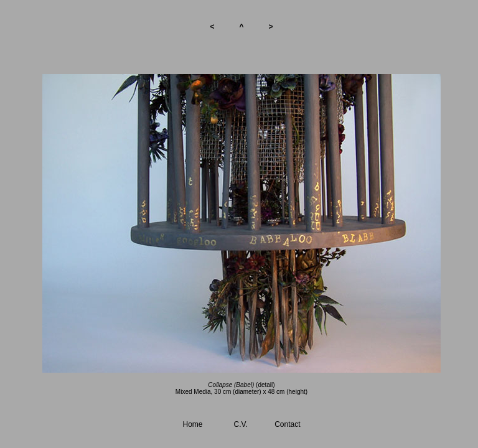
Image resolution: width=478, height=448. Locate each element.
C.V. (241, 424)
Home (193, 424)
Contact (287, 424)
